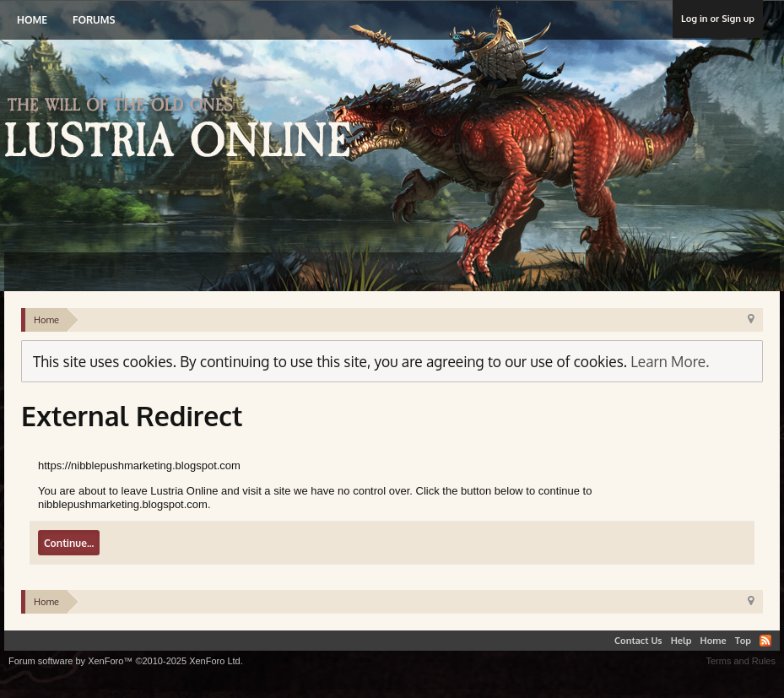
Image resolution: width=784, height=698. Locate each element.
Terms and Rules (741, 661)
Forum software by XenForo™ (126, 661)
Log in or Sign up (718, 19)
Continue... (69, 543)
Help (681, 641)
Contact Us (638, 641)
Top (743, 641)
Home (32, 20)
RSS (765, 641)
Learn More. (670, 361)
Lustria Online (184, 130)
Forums (94, 20)
